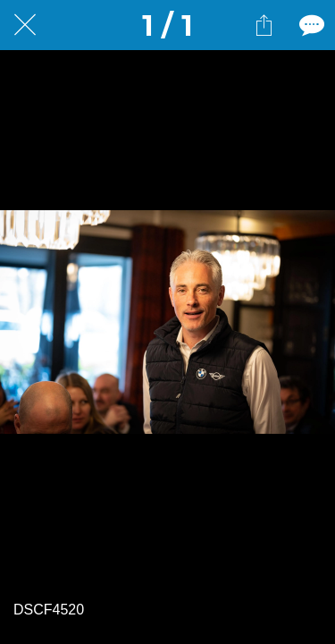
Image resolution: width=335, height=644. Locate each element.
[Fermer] (25, 25)
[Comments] (310, 25)
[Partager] (264, 25)
